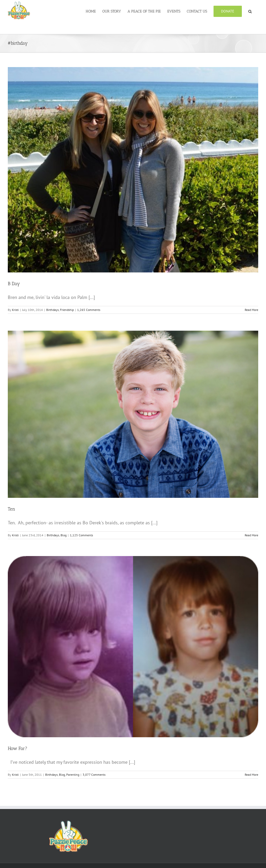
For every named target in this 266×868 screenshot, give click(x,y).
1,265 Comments (89, 310)
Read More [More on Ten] (251, 535)
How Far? (18, 748)
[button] (250, 11)
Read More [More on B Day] (251, 310)
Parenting (73, 775)
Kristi (15, 310)
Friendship (67, 310)
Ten (11, 509)
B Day (14, 284)
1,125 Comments (81, 535)
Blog (64, 535)
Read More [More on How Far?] (251, 775)
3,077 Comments (94, 775)
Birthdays (52, 310)
